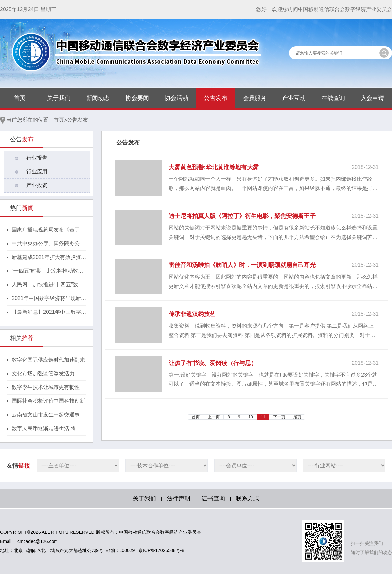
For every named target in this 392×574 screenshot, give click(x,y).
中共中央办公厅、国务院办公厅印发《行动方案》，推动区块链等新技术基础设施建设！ (48, 244)
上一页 (214, 417)
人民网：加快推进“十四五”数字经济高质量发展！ (48, 285)
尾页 (297, 417)
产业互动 (294, 98)
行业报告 (37, 158)
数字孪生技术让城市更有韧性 (46, 387)
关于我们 (59, 98)
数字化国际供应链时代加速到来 (48, 360)
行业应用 (37, 171)
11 (263, 417)
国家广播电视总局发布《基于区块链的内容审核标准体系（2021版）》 (49, 230)
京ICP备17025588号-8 (161, 550)
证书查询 (213, 498)
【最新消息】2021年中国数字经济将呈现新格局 (49, 312)
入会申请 (372, 98)
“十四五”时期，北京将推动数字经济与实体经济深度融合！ (48, 271)
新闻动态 (98, 98)
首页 (20, 98)
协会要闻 (137, 98)
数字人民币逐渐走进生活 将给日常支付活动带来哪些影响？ (46, 429)
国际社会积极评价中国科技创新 (48, 401)
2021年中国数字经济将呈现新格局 (49, 299)
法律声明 (179, 498)
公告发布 (216, 98)
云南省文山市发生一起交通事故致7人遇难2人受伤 (48, 415)
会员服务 (255, 98)
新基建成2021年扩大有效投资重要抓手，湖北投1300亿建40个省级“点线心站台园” (49, 258)
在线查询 (333, 98)
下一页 (279, 417)
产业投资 (37, 185)
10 (250, 417)
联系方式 (248, 498)
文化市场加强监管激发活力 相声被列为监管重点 (46, 374)
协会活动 (176, 98)
